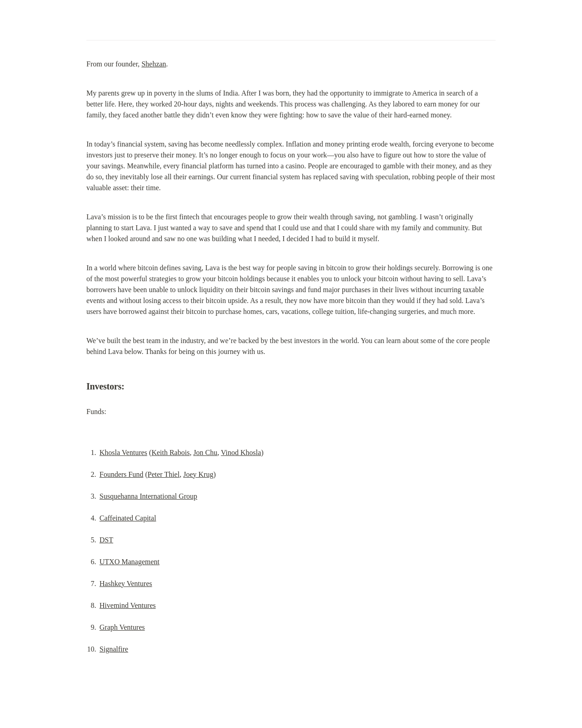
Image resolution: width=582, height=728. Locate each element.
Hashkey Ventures (126, 584)
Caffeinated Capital (128, 518)
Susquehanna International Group (148, 496)
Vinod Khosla (241, 452)
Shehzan (154, 64)
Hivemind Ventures (128, 605)
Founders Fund (121, 474)
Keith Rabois (171, 452)
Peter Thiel (164, 474)
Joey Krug (198, 474)
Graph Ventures (122, 627)
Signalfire (114, 649)
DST (106, 540)
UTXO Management (130, 562)
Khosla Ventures (123, 452)
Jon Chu (205, 452)
